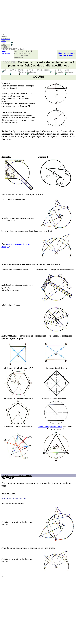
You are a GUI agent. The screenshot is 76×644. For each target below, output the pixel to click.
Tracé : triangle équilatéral (50, 427)
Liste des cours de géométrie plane (66, 54)
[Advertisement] (36, 17)
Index (6, 52)
